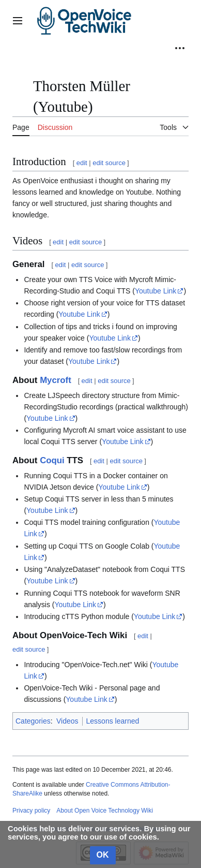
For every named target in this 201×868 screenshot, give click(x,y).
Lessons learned (113, 721)
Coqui (52, 460)
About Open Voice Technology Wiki (105, 811)
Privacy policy (31, 811)
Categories (33, 721)
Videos (67, 721)
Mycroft (56, 380)
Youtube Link (156, 291)
